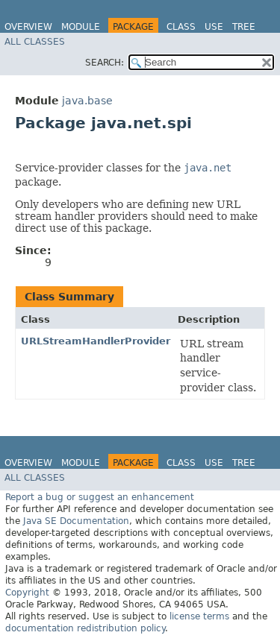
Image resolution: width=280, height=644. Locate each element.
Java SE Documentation (76, 521)
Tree (244, 27)
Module (81, 27)
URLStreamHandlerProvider (96, 341)
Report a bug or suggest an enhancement (100, 497)
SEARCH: (105, 63)
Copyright (27, 593)
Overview (28, 27)
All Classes (35, 42)
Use (214, 27)
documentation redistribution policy (85, 628)
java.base (87, 101)
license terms (199, 616)
